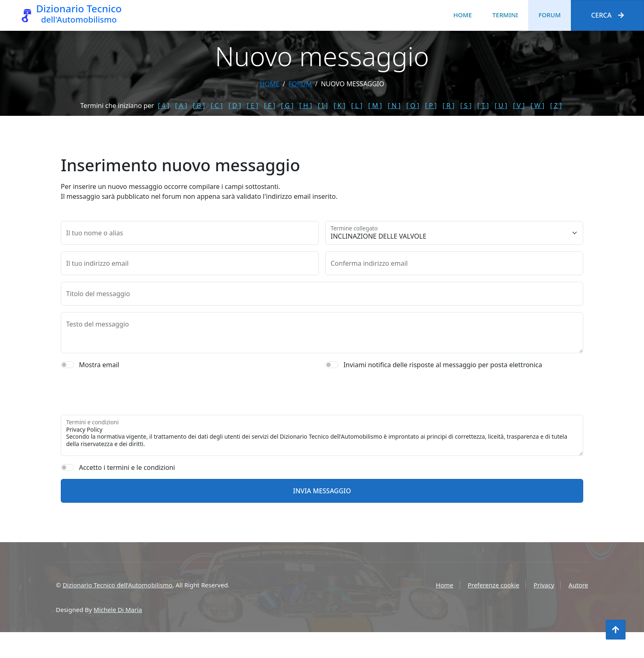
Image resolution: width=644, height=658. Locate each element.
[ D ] (235, 106)
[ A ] (181, 106)
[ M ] (375, 106)
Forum (550, 15)
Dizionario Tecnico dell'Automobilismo (117, 585)
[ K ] (339, 106)
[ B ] (199, 106)
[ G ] (287, 106)
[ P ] (431, 106)
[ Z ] (556, 106)
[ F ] (270, 106)
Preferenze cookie (494, 585)
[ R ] (448, 106)
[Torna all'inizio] (616, 630)
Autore (578, 585)
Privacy (544, 585)
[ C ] (217, 106)
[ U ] (501, 106)
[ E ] (253, 106)
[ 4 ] (163, 106)
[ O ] (413, 106)
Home (463, 15)
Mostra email (99, 378)
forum (300, 84)
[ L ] (357, 106)
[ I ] (323, 106)
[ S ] (466, 106)
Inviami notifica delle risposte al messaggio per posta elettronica (443, 378)
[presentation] (123, 406)
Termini (505, 15)
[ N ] (394, 106)
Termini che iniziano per (117, 106)
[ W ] (538, 106)
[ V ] (519, 106)
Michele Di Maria (118, 610)
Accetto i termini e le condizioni (127, 481)
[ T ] (483, 106)
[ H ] (306, 106)
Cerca (607, 15)
